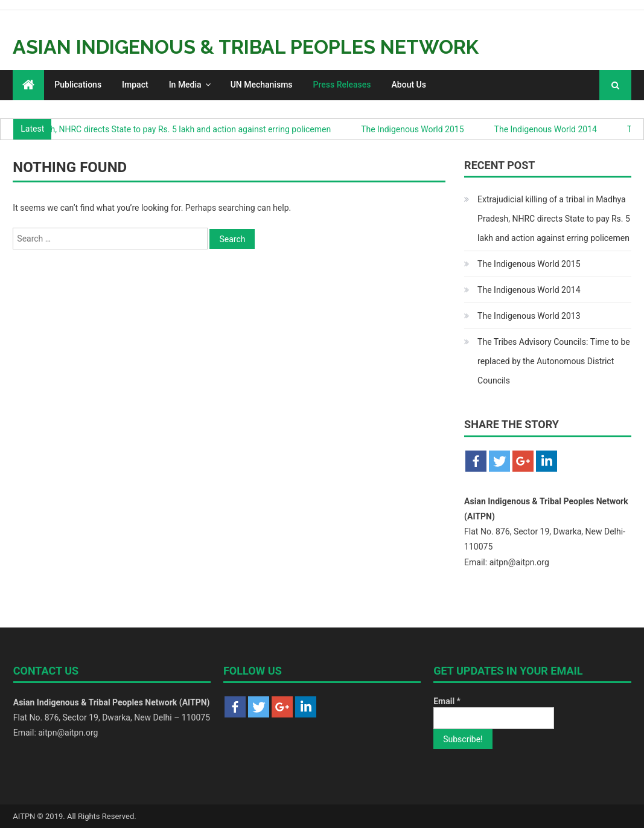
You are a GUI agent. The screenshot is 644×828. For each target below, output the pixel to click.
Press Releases (342, 85)
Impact (135, 85)
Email (447, 701)
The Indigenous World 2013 (529, 316)
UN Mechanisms (262, 85)
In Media (185, 85)
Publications (78, 85)
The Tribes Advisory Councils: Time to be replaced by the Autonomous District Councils (554, 361)
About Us (409, 85)
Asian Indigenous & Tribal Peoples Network (246, 47)
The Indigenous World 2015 (415, 129)
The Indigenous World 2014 (548, 129)
